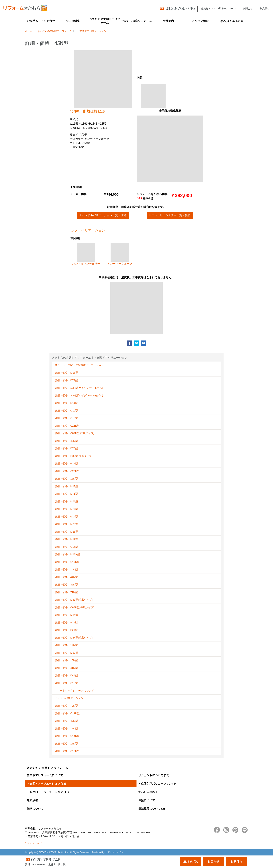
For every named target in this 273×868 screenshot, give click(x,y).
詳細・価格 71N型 (66, 592)
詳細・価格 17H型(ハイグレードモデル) (79, 388)
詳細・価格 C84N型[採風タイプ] (74, 433)
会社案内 (168, 21)
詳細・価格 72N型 (66, 706)
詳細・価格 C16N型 (67, 426)
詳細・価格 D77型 (66, 509)
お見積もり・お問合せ (41, 21)
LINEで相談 (190, 861)
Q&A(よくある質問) (232, 21)
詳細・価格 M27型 (66, 653)
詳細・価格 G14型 (66, 516)
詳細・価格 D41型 (66, 494)
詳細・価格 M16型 (66, 373)
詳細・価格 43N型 (66, 441)
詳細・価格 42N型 (66, 721)
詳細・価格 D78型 (66, 448)
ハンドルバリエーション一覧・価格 (104, 215)
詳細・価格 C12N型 (67, 751)
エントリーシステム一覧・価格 (171, 215)
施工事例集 (73, 21)
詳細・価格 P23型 (66, 630)
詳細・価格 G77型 (66, 463)
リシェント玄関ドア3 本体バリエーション (79, 365)
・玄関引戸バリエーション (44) (158, 783)
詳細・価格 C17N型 (67, 562)
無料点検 (32, 800)
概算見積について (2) (152, 808)
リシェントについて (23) (154, 775)
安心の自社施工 (148, 792)
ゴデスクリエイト (114, 852)
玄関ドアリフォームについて (45, 775)
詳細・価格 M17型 (66, 486)
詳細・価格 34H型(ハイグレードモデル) (79, 395)
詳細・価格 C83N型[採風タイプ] (74, 607)
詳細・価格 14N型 (66, 569)
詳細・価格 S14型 (66, 403)
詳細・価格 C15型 (66, 683)
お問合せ (248, 8)
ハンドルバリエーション (69, 698)
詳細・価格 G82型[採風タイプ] (74, 456)
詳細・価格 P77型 (66, 622)
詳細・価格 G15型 (66, 547)
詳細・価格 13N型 (66, 728)
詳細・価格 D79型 (66, 380)
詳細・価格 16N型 (66, 479)
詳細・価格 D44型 (66, 675)
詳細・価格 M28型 (66, 532)
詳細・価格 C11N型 (67, 713)
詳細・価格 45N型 (66, 584)
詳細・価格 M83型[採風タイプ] (74, 600)
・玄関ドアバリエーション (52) (46, 783)
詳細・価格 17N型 (66, 744)
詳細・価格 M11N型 (67, 554)
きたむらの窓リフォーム (136, 21)
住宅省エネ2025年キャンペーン (218, 8)
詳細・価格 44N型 (66, 577)
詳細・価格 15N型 (66, 660)
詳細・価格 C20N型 (67, 471)
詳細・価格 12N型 (66, 645)
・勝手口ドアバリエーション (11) (48, 792)
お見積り (265, 8)
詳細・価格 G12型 (66, 411)
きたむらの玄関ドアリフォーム (105, 21)
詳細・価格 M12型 (66, 539)
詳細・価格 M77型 (66, 501)
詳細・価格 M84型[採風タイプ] (74, 638)
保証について (147, 800)
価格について (35, 808)
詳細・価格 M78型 (66, 524)
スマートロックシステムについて (74, 690)
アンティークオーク (120, 254)
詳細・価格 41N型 (66, 668)
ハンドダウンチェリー (86, 254)
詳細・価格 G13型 (66, 418)
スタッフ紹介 (200, 21)
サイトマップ (34, 843)
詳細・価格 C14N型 (67, 736)
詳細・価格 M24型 (66, 615)
